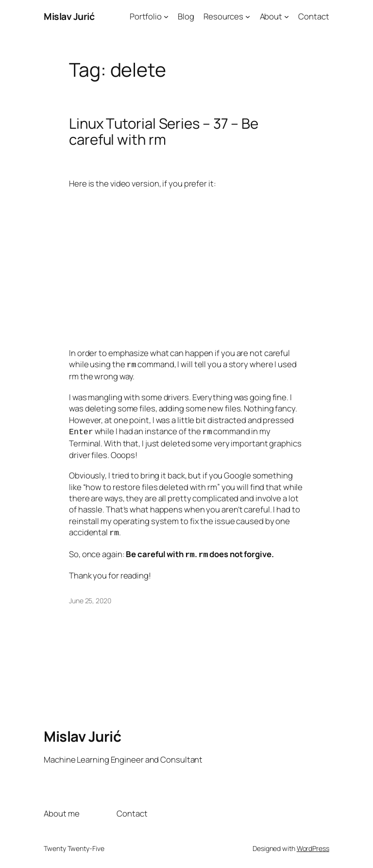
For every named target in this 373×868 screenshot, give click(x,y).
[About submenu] (287, 17)
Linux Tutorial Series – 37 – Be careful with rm (164, 132)
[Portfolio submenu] (166, 17)
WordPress (313, 844)
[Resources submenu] (248, 17)
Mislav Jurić (69, 16)
